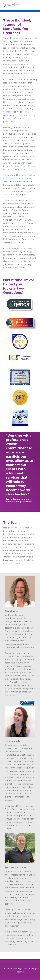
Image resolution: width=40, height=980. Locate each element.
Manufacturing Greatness (19, 969)
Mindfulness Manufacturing (16, 179)
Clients (7, 112)
